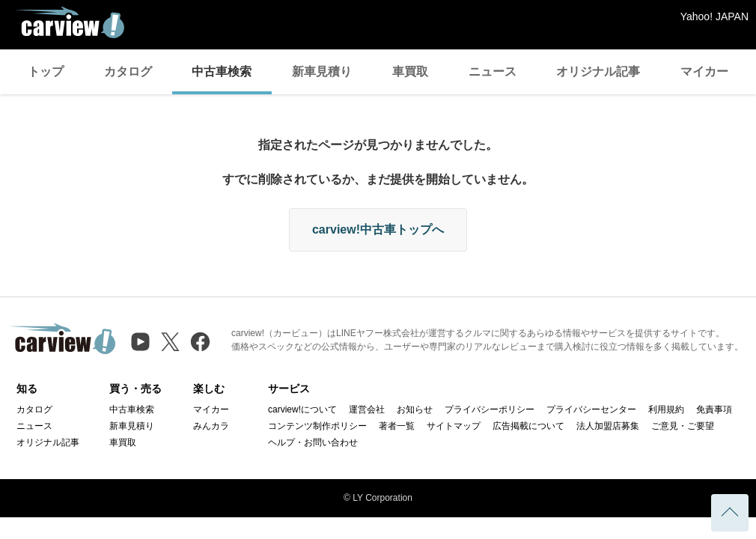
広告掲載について (528, 426)
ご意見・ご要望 (683, 426)
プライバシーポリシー (490, 409)
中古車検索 (222, 71)
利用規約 (666, 409)
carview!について (302, 409)
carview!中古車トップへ (378, 229)
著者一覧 (397, 426)
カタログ (128, 71)
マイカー (704, 71)
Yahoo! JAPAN (714, 16)
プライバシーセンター (591, 409)
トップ (46, 71)
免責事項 (714, 409)
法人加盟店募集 (608, 426)
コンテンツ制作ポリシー (317, 426)
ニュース (493, 71)
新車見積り (322, 71)
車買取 (410, 71)
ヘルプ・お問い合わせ (313, 442)
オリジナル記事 (598, 71)
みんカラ (211, 426)
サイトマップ (454, 426)
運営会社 (367, 409)
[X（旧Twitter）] (170, 342)
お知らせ (415, 409)
